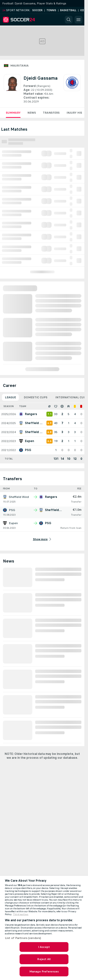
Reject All (44, 959)
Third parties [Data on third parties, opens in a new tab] (21, 914)
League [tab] (10, 397)
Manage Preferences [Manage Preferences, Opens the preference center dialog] (44, 971)
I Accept (44, 947)
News (32, 113)
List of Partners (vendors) (23, 938)
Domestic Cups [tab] (36, 397)
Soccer (37, 10)
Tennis (51, 10)
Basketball (68, 10)
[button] (69, 20)
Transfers (51, 113)
